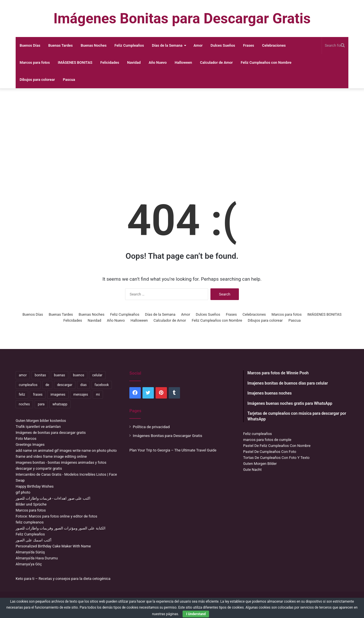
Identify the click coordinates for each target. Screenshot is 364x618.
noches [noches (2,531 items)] (24, 404)
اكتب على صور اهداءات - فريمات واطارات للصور (53, 498)
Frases (249, 45)
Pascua (69, 80)
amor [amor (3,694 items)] (23, 375)
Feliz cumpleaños (258, 434)
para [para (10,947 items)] (41, 404)
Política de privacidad (151, 427)
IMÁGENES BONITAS (75, 62)
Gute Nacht (252, 470)
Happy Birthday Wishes (35, 486)
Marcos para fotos (35, 62)
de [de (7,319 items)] (47, 385)
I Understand (196, 614)
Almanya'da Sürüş (30, 552)
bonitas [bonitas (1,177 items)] (40, 375)
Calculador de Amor (216, 62)
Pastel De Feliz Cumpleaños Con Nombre (277, 446)
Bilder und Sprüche (31, 504)
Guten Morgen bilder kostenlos (41, 421)
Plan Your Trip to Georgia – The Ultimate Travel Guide (173, 450)
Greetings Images (30, 444)
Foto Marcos (26, 439)
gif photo (23, 492)
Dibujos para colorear (37, 80)
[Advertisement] (182, 134)
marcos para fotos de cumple (267, 440)
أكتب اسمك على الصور (34, 540)
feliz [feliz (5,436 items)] (22, 395)
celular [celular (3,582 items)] (97, 375)
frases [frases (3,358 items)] (38, 395)
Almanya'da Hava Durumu (37, 558)
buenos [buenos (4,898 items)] (79, 375)
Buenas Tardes (61, 45)
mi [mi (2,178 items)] (98, 395)
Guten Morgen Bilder (260, 464)
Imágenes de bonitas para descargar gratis (51, 433)
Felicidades (110, 62)
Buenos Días (30, 45)
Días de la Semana (167, 45)
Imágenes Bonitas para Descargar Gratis (167, 436)
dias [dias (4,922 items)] (83, 385)
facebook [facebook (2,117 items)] (102, 385)
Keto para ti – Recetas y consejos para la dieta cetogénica (63, 579)
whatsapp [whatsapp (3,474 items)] (60, 404)
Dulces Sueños (223, 45)
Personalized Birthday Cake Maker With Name (53, 546)
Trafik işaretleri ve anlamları (38, 427)
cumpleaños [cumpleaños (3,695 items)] (28, 385)
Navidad (134, 62)
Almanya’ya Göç (29, 564)
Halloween (183, 62)
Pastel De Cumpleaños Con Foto (270, 452)
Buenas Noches (94, 45)
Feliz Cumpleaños (129, 45)
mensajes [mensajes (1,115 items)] (81, 395)
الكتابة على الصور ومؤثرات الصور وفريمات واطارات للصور (61, 528)
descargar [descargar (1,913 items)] (65, 385)
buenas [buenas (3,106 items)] (60, 375)
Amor (198, 45)
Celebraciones (274, 45)
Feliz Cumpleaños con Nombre (266, 62)
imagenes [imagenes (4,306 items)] (58, 395)
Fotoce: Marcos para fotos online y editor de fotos (56, 516)
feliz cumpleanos (30, 522)
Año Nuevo (158, 62)
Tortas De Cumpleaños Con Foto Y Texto (276, 458)
